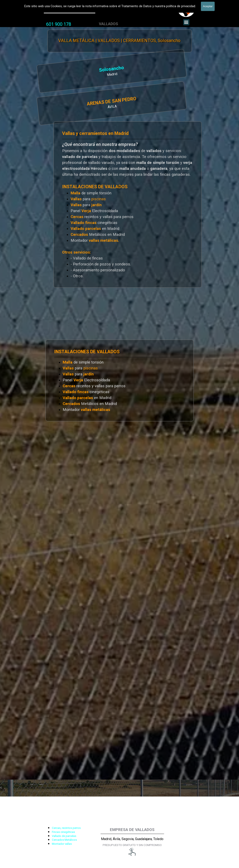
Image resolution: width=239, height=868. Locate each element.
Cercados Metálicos (64, 840)
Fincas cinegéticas (63, 832)
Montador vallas (62, 844)
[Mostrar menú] (186, 22)
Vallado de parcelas (64, 836)
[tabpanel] (59, 24)
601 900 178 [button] (59, 24)
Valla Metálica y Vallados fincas (70, 10)
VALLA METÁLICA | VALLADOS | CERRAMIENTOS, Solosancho (119, 41)
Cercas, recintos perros (66, 828)
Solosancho (62, 69)
